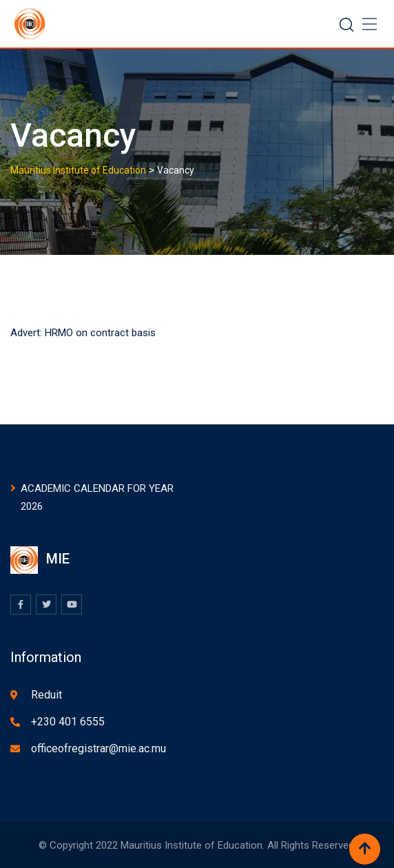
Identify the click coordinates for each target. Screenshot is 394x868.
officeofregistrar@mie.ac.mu (98, 748)
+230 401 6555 (68, 722)
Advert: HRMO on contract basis (83, 333)
